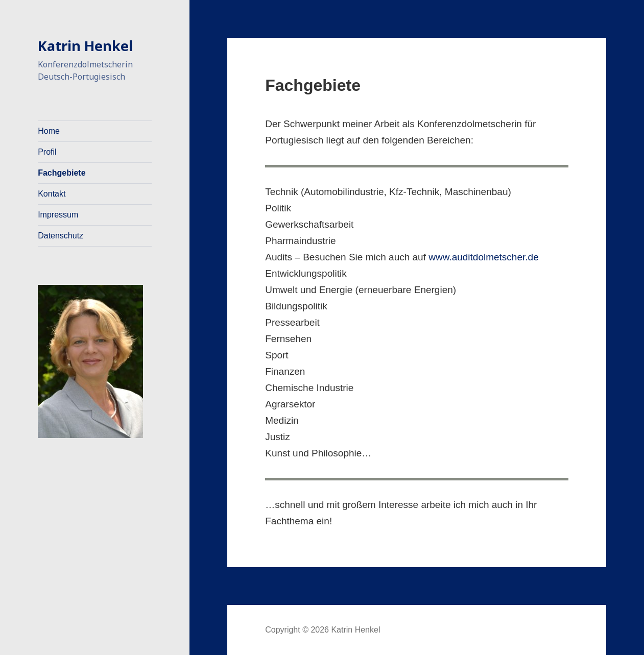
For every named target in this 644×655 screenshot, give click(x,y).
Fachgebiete (62, 173)
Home (49, 131)
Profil (47, 152)
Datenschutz (61, 236)
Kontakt (52, 194)
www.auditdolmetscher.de (483, 257)
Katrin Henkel (85, 46)
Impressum (58, 215)
